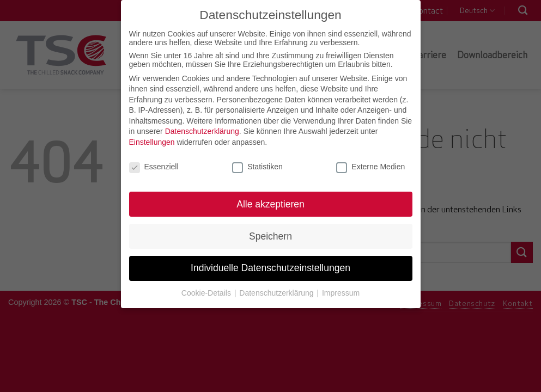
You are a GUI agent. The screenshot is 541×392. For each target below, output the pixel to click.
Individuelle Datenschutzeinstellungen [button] (270, 267)
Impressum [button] (341, 292)
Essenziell (154, 166)
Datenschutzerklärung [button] (277, 292)
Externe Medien (370, 166)
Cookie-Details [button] (207, 292)
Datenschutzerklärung (202, 130)
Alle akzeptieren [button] (270, 203)
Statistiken (257, 166)
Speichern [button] (270, 235)
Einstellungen (152, 141)
